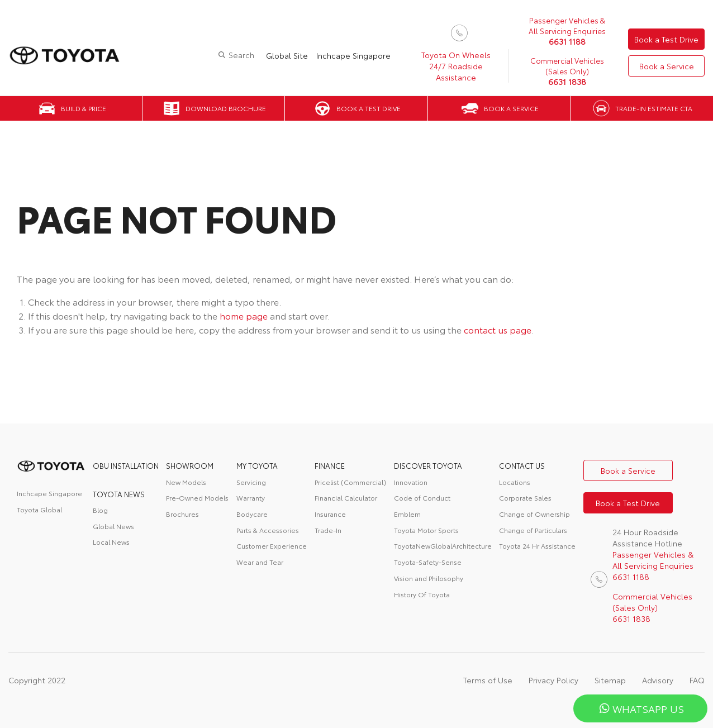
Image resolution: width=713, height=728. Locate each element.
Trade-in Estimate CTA (654, 108)
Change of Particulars (533, 530)
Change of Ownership (534, 514)
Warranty (251, 498)
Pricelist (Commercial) (350, 482)
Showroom (190, 465)
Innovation (411, 482)
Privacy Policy (553, 680)
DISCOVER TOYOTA (428, 465)
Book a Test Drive (666, 39)
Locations (515, 482)
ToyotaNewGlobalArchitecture (443, 546)
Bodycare (252, 514)
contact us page (498, 329)
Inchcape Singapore (353, 55)
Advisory (658, 680)
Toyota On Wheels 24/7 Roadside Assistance (456, 66)
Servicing (251, 482)
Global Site (287, 55)
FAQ (697, 680)
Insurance (330, 514)
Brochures (182, 514)
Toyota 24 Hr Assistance (537, 546)
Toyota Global (39, 509)
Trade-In (328, 530)
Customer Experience (272, 546)
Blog (100, 510)
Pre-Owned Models (197, 498)
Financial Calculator (346, 498)
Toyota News (119, 494)
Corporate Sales (525, 498)
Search (241, 55)
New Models (186, 482)
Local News (111, 542)
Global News (113, 526)
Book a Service (667, 66)
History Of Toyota (422, 594)
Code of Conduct (422, 498)
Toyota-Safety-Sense (428, 562)
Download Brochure (226, 108)
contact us (522, 465)
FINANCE (330, 465)
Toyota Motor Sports (426, 530)
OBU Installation (126, 465)
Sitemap (610, 680)
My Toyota (257, 465)
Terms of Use (488, 680)
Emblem (407, 514)
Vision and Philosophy (429, 578)
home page (244, 315)
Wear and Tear (260, 562)
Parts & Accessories (268, 530)
